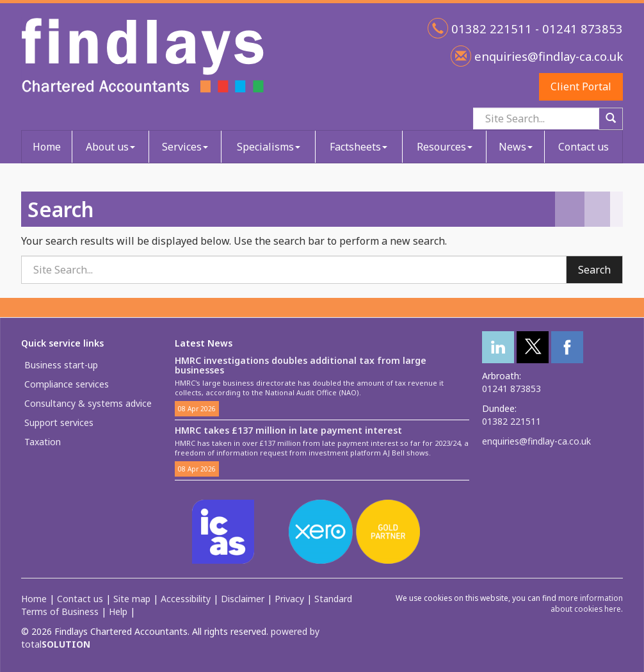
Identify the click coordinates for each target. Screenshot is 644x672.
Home (47, 147)
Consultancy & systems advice (88, 403)
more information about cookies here (587, 603)
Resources (445, 147)
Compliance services (67, 384)
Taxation (43, 442)
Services (185, 147)
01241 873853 (511, 389)
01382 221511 (511, 421)
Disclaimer (243, 599)
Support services (59, 422)
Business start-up (61, 365)
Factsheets (358, 147)
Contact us (584, 147)
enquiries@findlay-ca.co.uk (547, 56)
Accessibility (186, 599)
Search (594, 270)
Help (118, 611)
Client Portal (581, 86)
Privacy (289, 599)
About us (110, 147)
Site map (132, 599)
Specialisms (269, 147)
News (516, 147)
